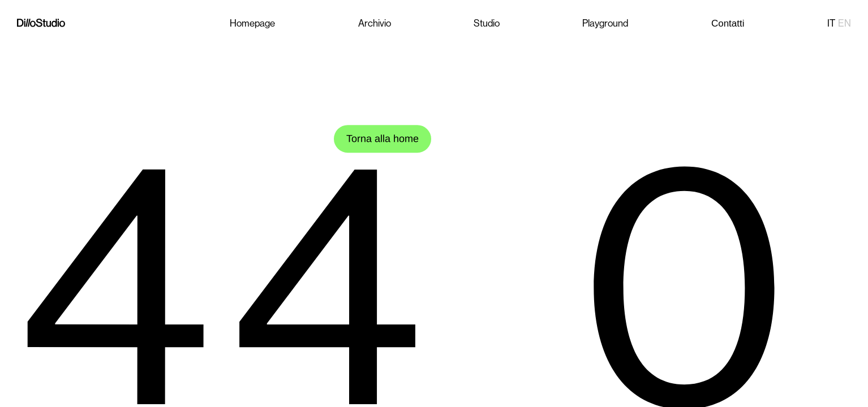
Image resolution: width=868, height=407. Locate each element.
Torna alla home (383, 138)
